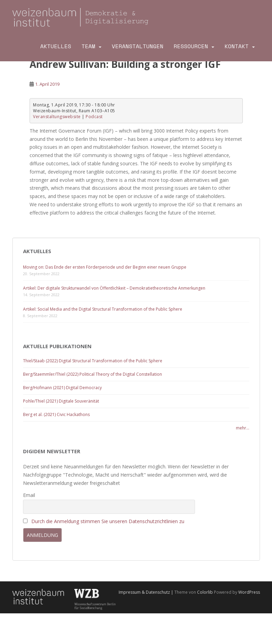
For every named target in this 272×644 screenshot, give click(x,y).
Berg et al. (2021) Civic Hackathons (56, 414)
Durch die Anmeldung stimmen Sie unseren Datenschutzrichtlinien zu (108, 521)
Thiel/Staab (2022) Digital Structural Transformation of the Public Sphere (93, 361)
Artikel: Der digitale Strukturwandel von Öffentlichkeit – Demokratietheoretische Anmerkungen (114, 288)
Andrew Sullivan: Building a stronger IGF (125, 64)
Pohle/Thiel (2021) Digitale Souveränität (61, 401)
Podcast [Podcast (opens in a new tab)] (94, 117)
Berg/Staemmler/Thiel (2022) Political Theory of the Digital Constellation (93, 374)
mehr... (243, 428)
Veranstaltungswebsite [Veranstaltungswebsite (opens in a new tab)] (57, 117)
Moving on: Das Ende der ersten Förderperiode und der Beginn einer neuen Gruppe (105, 267)
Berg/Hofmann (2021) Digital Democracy (62, 388)
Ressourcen (191, 46)
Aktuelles (56, 46)
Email (29, 495)
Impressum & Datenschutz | (146, 592)
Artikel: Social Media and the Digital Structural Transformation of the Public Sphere (103, 309)
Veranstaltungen (138, 46)
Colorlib (205, 592)
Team (88, 46)
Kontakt (237, 46)
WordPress (249, 592)
